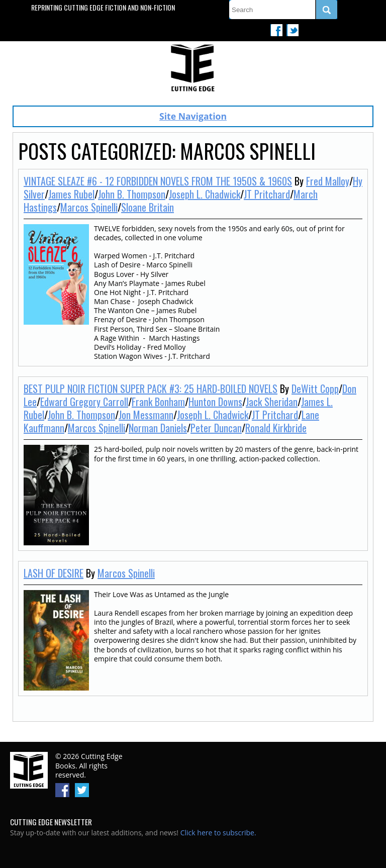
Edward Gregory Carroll (84, 402)
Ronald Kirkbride (276, 428)
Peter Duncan (216, 428)
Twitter (293, 30)
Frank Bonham (158, 402)
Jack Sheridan (272, 402)
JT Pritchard (267, 194)
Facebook (276, 30)
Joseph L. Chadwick (205, 194)
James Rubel (71, 194)
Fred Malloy (328, 181)
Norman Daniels (158, 428)
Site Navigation (193, 116)
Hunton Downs (215, 402)
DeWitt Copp (315, 389)
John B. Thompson (132, 194)
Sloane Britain (148, 207)
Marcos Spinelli (89, 207)
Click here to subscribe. (218, 833)
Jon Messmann (146, 415)
